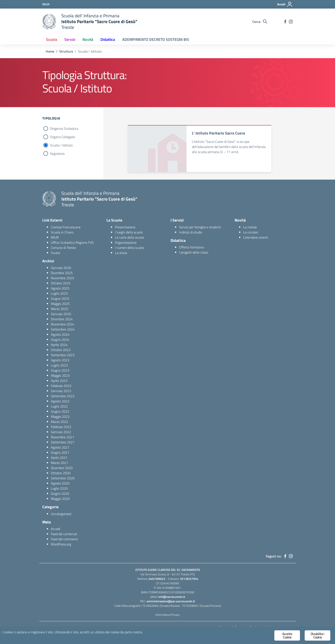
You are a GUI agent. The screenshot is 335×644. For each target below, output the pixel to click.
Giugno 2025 (60, 298)
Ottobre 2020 (61, 473)
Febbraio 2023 (61, 386)
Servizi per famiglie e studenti (200, 227)
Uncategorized (61, 514)
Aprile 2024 (59, 345)
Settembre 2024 (63, 329)
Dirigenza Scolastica (64, 129)
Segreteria (57, 154)
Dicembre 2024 (62, 319)
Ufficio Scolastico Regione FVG (72, 242)
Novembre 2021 (62, 437)
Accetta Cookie (287, 635)
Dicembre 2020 (62, 468)
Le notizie (250, 227)
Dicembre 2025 (62, 273)
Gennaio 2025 (61, 314)
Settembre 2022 (63, 396)
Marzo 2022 (60, 422)
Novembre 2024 (62, 324)
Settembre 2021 (63, 442)
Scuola (51, 39)
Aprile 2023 (59, 381)
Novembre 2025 (62, 278)
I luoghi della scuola (129, 232)
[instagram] (291, 22)
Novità (88, 39)
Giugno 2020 (60, 493)
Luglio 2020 (59, 488)
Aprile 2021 (59, 458)
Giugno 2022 (60, 411)
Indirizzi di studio (191, 232)
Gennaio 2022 (61, 432)
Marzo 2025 (60, 309)
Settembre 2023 (63, 355)
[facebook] (285, 22)
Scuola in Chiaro (62, 232)
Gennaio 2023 (61, 391)
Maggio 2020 (60, 499)
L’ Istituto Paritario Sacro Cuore (218, 133)
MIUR (55, 237)
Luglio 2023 (59, 365)
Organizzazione (126, 242)
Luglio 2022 (59, 406)
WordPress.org (61, 544)
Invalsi (55, 253)
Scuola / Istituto (61, 145)
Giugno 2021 (60, 452)
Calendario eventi (256, 237)
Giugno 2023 (60, 370)
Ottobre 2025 (61, 283)
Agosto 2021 (60, 447)
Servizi (70, 39)
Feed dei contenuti (64, 534)
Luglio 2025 (59, 293)
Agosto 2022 (60, 401)
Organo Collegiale (62, 137)
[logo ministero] (49, 22)
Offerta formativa (191, 247)
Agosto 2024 (60, 334)
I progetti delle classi (194, 252)
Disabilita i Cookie (317, 635)
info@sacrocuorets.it (172, 597)
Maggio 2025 (60, 304)
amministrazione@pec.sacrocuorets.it (171, 601)
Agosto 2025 (60, 288)
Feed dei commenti (64, 539)
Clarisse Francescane (66, 227)
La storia (121, 253)
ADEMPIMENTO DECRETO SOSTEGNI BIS (156, 39)
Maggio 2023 (60, 375)
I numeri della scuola (129, 248)
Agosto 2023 (60, 360)
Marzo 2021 (60, 463)
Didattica (108, 39)
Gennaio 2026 (61, 268)
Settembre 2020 (63, 478)
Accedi (55, 529)
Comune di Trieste (63, 248)
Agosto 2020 (60, 483)
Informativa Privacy (167, 615)
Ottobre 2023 (61, 350)
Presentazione (125, 227)
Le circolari (251, 232)
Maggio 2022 (60, 417)
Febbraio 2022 (61, 427)
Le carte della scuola (129, 237)
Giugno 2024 (60, 340)
